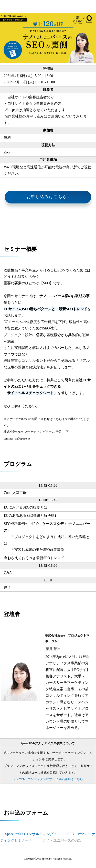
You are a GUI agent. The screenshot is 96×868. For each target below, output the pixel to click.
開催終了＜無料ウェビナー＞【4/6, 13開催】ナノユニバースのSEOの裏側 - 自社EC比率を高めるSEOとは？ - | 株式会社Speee (6, 6)
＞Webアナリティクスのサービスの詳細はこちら (48, 779)
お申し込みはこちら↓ (48, 197)
